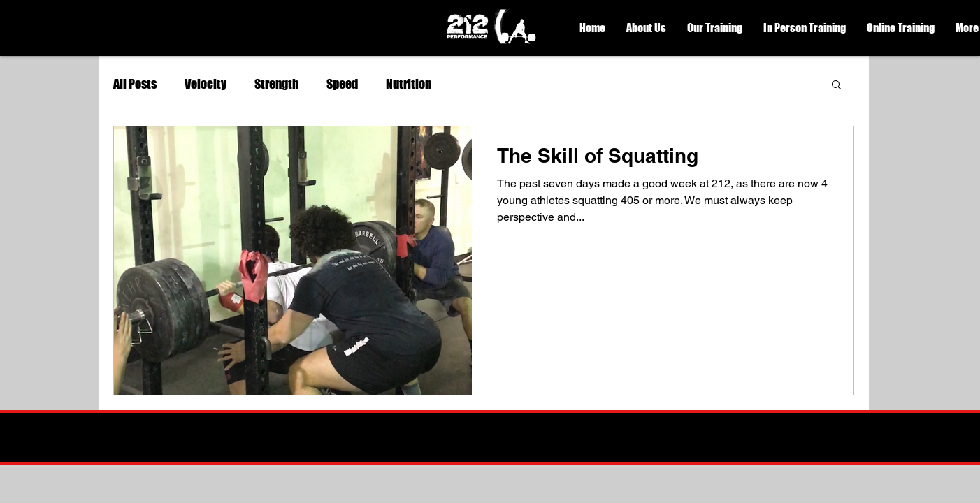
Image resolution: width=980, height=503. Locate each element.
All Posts (135, 84)
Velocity (206, 84)
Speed (342, 84)
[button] (646, 28)
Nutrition (409, 84)
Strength (276, 84)
